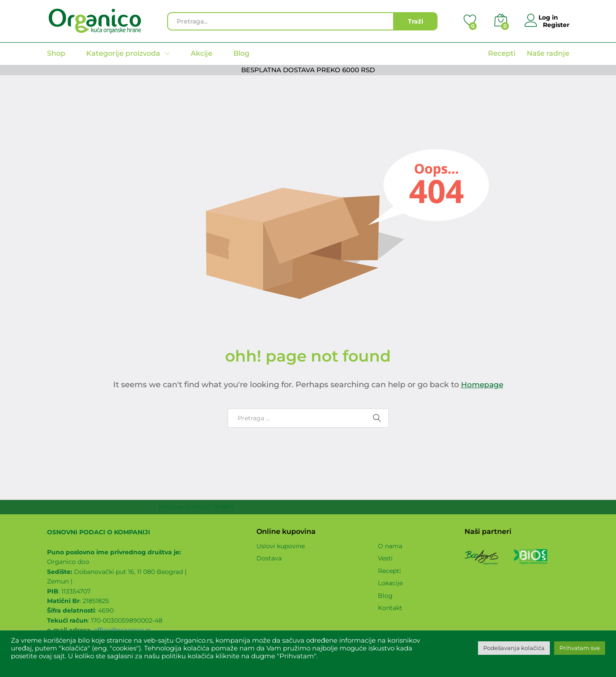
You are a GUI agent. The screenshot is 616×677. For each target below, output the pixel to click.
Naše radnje (548, 53)
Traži (416, 21)
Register (556, 25)
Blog (241, 54)
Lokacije (390, 583)
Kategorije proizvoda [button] (123, 54)
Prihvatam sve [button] (580, 648)
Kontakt (390, 608)
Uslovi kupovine (281, 546)
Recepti (502, 53)
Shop (56, 54)
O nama (390, 546)
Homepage (482, 385)
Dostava (269, 558)
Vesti (385, 558)
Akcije (202, 54)
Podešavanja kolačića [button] (514, 648)
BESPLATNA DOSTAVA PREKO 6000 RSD (308, 70)
